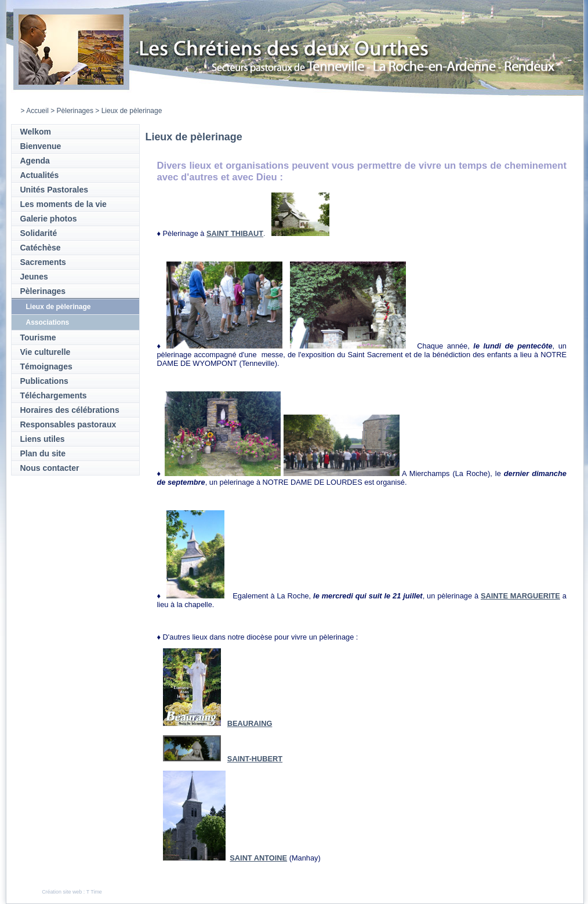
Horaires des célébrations (70, 410)
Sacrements (43, 262)
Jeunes (34, 277)
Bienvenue (41, 146)
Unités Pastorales (55, 190)
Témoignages (46, 366)
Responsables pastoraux (68, 424)
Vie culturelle (46, 352)
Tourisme (38, 337)
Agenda (35, 161)
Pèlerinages (75, 111)
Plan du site (43, 453)
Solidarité (39, 233)
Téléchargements (54, 395)
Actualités (40, 175)
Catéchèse (41, 248)
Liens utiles (43, 439)
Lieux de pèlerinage (59, 307)
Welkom (36, 132)
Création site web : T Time (72, 892)
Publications (44, 381)
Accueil (37, 111)
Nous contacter (50, 468)
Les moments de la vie (63, 204)
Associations (48, 322)
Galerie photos (49, 219)
